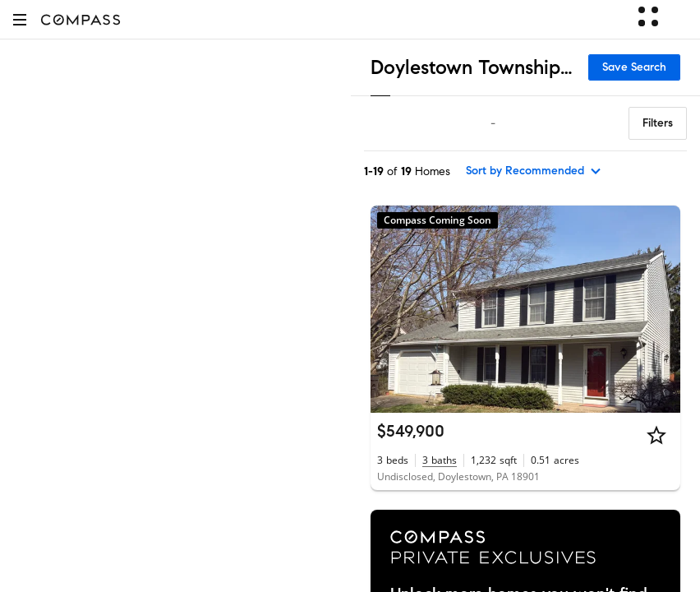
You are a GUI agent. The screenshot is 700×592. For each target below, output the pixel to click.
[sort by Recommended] (534, 171)
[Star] (656, 435)
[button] (20, 19)
